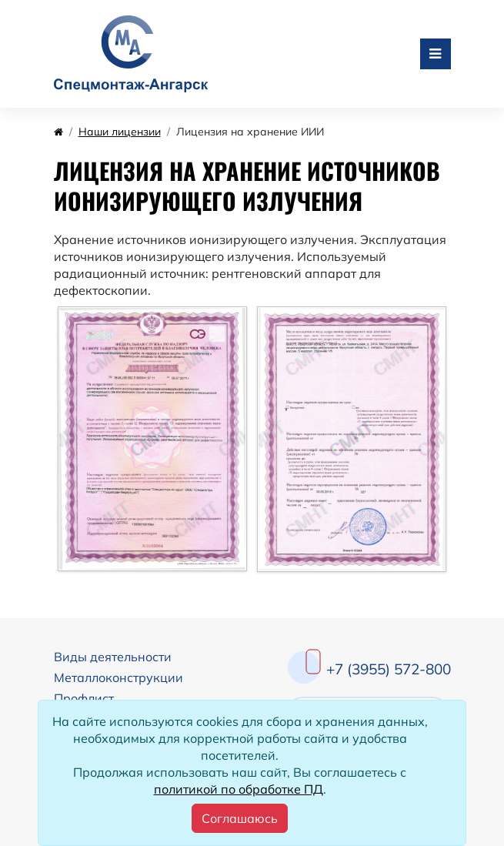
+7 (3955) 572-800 (389, 669)
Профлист (84, 698)
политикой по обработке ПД (239, 789)
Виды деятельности (113, 657)
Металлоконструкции (118, 677)
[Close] (240, 818)
